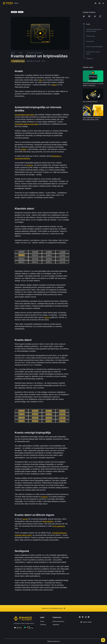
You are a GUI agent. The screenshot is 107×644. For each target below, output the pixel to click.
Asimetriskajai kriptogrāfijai (24, 115)
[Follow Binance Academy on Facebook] (80, 617)
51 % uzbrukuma (59, 526)
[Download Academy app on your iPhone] (18, 628)
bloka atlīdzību (48, 521)
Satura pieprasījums (58, 621)
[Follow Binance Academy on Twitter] (83, 617)
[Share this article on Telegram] (95, 16)
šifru (41, 80)
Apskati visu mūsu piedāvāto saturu (54, 608)
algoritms (30, 165)
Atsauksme (56, 625)
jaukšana (44, 497)
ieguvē (25, 519)
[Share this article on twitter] (84, 16)
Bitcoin (55, 85)
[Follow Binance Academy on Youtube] (89, 617)
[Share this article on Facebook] (89, 16)
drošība (23, 149)
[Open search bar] (95, 3)
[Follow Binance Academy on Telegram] (86, 617)
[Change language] (99, 3)
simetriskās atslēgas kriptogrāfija (27, 124)
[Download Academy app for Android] (29, 628)
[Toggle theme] (103, 3)
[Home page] (8, 3)
